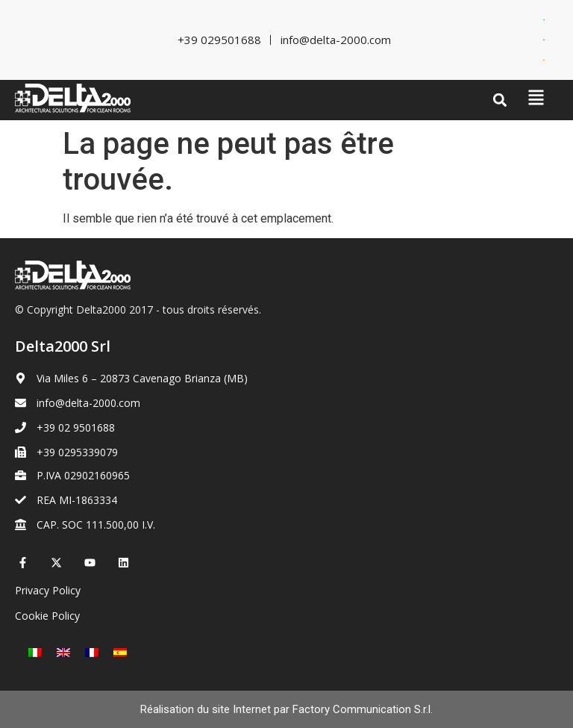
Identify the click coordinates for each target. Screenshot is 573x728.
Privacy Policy (48, 590)
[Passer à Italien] (544, 20)
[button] (500, 100)
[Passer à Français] (92, 652)
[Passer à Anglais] (544, 40)
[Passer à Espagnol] (544, 60)
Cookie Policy (47, 616)
